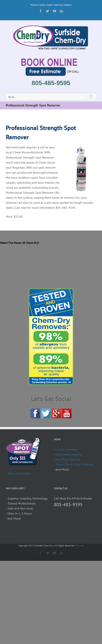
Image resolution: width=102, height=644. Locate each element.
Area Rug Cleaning (68, 459)
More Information (20, 473)
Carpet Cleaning (66, 449)
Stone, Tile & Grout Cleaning (75, 464)
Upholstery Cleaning (69, 454)
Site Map (80, 546)
